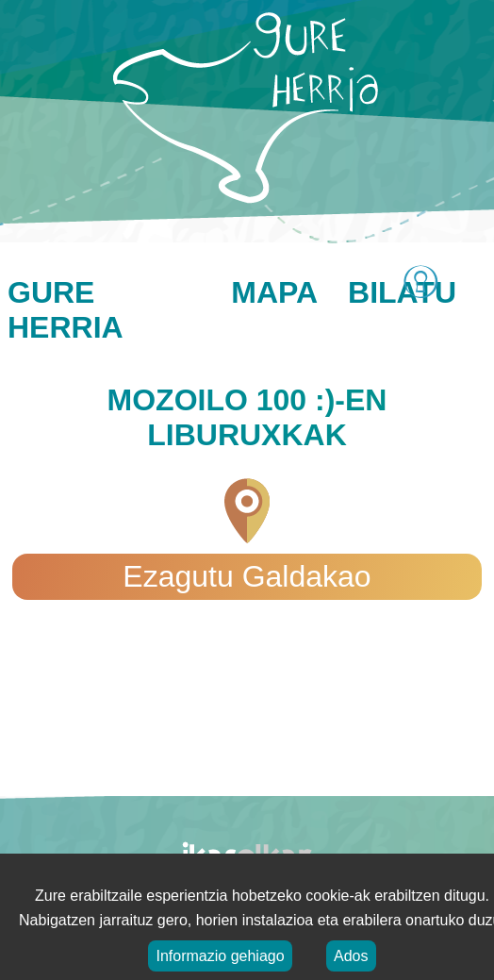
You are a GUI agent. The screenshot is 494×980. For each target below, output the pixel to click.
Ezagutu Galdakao (247, 576)
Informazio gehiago (220, 956)
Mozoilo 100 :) (222, 400)
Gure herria (66, 310)
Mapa (274, 292)
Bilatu (402, 292)
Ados (351, 956)
